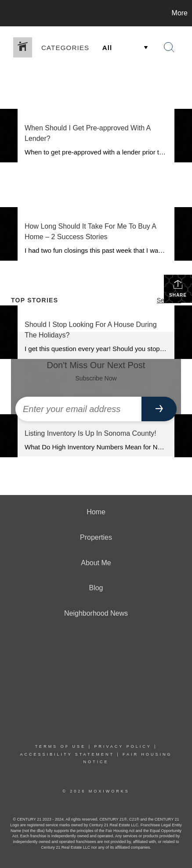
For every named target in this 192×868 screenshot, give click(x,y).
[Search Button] (169, 47)
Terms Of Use (61, 746)
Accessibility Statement (67, 754)
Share (178, 288)
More (180, 13)
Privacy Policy (123, 746)
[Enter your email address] (78, 409)
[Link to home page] (8, 13)
